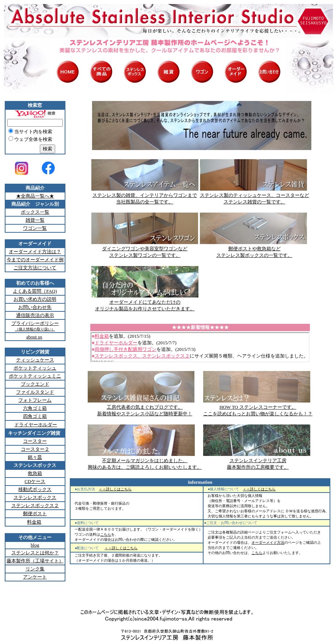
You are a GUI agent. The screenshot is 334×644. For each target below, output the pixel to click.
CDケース (35, 481)
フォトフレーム (35, 400)
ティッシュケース (35, 360)
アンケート (35, 577)
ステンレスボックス (35, 497)
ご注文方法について (35, 268)
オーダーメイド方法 (268, 542)
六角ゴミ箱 (35, 408)
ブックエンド (35, 384)
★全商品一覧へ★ (35, 196)
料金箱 (34, 522)
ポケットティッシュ (35, 368)
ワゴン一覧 (35, 228)
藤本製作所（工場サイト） (35, 561)
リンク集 (35, 569)
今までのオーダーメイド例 (35, 260)
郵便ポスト (35, 514)
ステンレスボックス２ (35, 506)
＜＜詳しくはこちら (115, 489)
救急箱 (35, 473)
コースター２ (35, 449)
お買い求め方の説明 (35, 299)
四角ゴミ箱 (35, 416)
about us (34, 337)
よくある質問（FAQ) (35, 291)
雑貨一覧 (35, 220)
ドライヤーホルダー (36, 425)
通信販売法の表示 (35, 315)
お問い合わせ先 (35, 307)
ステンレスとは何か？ (35, 553)
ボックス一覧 (35, 212)
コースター (35, 441)
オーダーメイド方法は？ (35, 252)
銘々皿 (35, 457)
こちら (106, 534)
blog (35, 545)
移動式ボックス (35, 489)
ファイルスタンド (35, 392)
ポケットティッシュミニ (35, 376)
